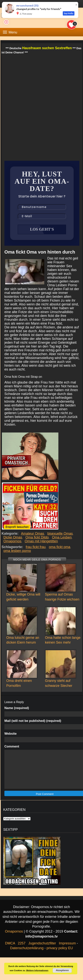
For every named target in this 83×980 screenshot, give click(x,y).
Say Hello (69, 13)
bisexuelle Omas (60, 534)
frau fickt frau (36, 547)
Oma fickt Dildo (37, 537)
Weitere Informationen (37, 970)
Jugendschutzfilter (42, 943)
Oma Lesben (62, 537)
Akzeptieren (62, 970)
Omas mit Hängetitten (41, 541)
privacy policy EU (60, 948)
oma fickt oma (60, 547)
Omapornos (12, 541)
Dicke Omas (13, 537)
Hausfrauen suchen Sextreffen (47, 48)
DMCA (10, 943)
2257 (22, 943)
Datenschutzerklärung (27, 948)
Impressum (67, 943)
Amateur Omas (33, 534)
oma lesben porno (17, 551)
